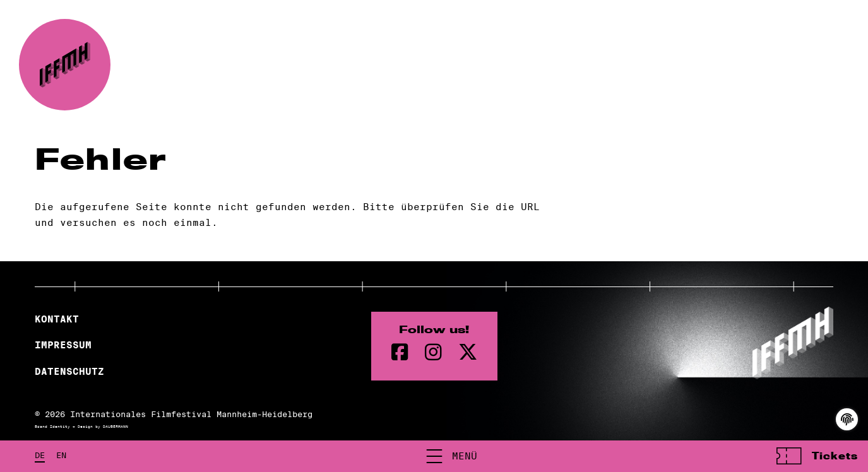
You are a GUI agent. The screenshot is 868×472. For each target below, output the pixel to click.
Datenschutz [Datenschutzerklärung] (69, 372)
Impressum (63, 345)
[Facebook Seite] (400, 352)
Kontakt (57, 319)
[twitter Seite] (468, 352)
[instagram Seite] (433, 352)
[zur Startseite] (65, 65)
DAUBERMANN (116, 427)
